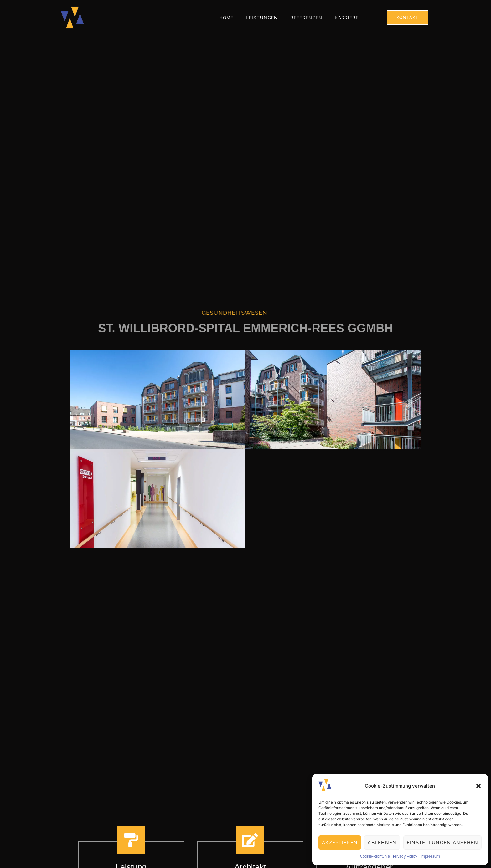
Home (226, 18)
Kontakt (408, 18)
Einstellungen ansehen (442, 843)
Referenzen (306, 18)
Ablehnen (382, 843)
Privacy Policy (405, 856)
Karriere (346, 18)
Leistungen (262, 18)
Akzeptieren (340, 843)
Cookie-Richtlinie (375, 856)
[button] (478, 786)
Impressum (430, 856)
